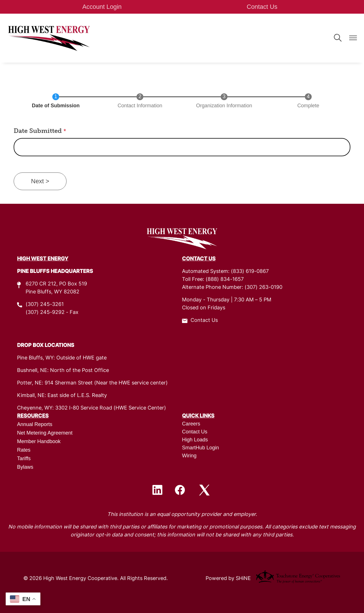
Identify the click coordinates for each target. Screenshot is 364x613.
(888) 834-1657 (225, 280)
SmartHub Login (200, 448)
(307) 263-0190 (263, 288)
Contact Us (262, 7)
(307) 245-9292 (45, 313)
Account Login (102, 7)
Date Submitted (39, 131)
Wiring (189, 456)
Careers (191, 424)
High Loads (195, 440)
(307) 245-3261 (45, 305)
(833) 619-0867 (250, 272)
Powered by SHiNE (228, 579)
